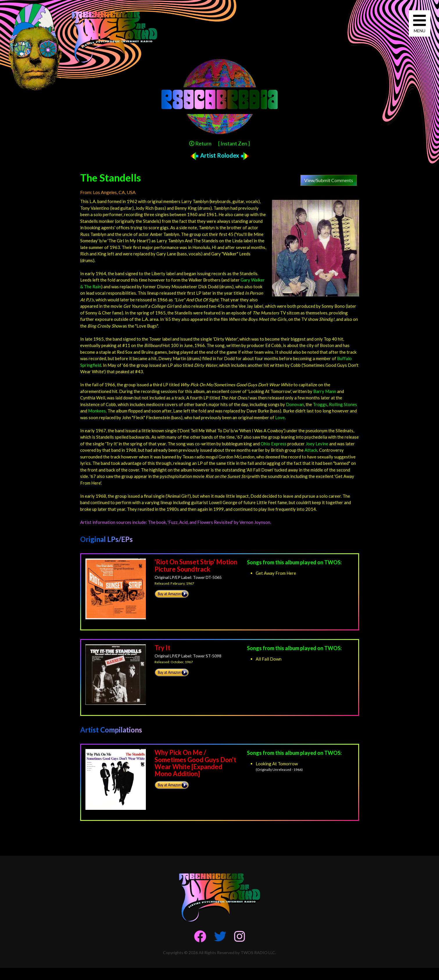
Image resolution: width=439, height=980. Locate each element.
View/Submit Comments (329, 180)
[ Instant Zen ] (234, 143)
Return (200, 143)
